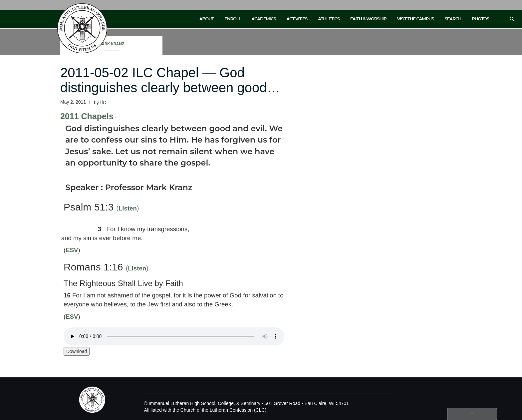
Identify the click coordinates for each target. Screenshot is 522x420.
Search (453, 19)
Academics (263, 19)
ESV (72, 250)
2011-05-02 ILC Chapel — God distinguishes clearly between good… (170, 80)
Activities (297, 19)
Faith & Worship (368, 19)
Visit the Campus (416, 19)
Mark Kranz (112, 44)
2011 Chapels (87, 116)
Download (77, 351)
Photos (481, 19)
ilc (103, 102)
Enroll (233, 19)
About (207, 19)
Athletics (329, 19)
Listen (128, 208)
